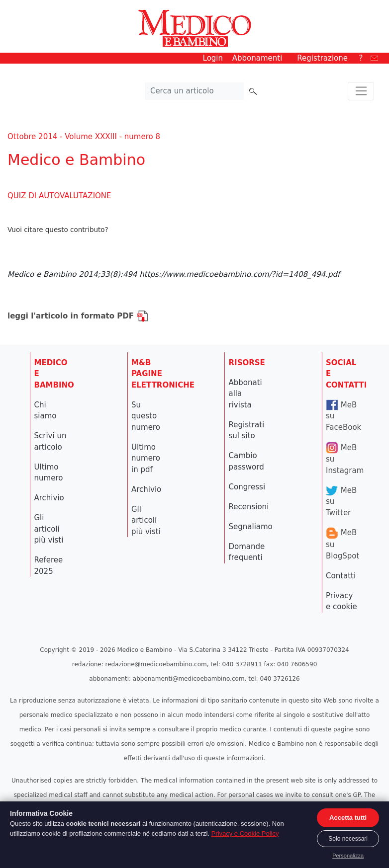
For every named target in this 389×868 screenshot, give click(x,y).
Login (213, 58)
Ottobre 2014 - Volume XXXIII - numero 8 (84, 137)
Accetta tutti (348, 818)
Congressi (247, 487)
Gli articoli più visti (49, 529)
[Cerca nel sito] (194, 91)
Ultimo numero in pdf (146, 458)
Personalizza (348, 856)
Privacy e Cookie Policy (245, 833)
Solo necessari (348, 839)
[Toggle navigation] (361, 91)
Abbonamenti (257, 58)
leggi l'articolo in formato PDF (78, 316)
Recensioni (249, 507)
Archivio (49, 498)
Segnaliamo (251, 527)
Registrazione (322, 58)
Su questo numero (146, 416)
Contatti (341, 576)
